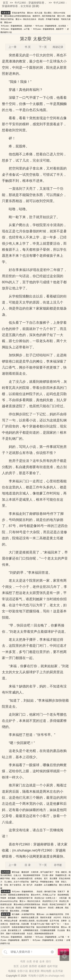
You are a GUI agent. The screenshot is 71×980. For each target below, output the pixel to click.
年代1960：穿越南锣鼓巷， (31, 3)
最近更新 (34, 971)
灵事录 (64, 921)
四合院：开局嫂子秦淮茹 (49, 19)
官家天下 (61, 892)
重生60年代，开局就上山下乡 (43, 895)
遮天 (46, 878)
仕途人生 (17, 875)
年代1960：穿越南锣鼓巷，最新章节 (48, 29)
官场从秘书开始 (19, 13)
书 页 (28, 47)
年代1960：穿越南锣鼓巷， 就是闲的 (16, 26)
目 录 (28, 865)
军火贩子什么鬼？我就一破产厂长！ (46, 924)
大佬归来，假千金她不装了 (42, 872)
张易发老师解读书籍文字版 (23, 927)
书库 (23, 961)
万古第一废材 (48, 875)
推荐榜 (33, 966)
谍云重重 (53, 878)
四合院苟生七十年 (50, 901)
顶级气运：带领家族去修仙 (42, 882)
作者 (36, 961)
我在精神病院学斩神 (32, 875)
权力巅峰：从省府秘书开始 (23, 914)
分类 (29, 961)
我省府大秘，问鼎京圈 (19, 924)
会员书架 (58, 971)
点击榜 (24, 966)
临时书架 (52, 966)
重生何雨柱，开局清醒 (19, 911)
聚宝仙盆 (16, 872)
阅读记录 (58, 47)
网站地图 (46, 971)
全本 (42, 961)
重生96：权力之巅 (35, 13)
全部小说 (23, 971)
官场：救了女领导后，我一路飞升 (18, 885)
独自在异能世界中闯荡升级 (48, 927)
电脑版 (12, 971)
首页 (5, 3)
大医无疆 (63, 898)
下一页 (43, 47)
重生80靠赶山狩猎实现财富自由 (18, 16)
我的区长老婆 (46, 917)
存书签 (58, 865)
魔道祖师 (25, 872)
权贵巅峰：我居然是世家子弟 (20, 898)
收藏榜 (42, 966)
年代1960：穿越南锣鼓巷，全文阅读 (51, 26)
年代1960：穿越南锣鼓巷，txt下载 (15, 29)
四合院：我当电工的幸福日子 (54, 904)
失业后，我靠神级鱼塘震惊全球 (40, 934)
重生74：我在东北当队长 (26, 19)
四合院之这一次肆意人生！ (46, 898)
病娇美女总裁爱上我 (30, 917)
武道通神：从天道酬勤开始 (46, 885)
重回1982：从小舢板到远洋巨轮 (50, 914)
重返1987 (8, 22)
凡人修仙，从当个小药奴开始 (16, 882)
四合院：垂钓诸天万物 (46, 892)
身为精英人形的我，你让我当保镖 (34, 921)
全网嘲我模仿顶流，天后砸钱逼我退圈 (39, 930)
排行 (48, 961)
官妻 (57, 882)
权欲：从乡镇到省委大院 (22, 878)
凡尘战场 (61, 930)
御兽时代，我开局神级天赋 (44, 16)
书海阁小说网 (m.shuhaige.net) (46, 976)
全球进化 (38, 878)
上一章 (12, 47)
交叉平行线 (54, 921)
